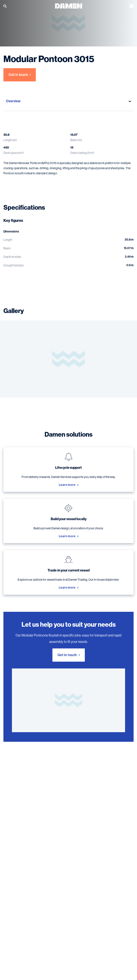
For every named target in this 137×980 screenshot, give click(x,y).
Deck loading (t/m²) (82, 153)
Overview (68, 101)
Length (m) (10, 140)
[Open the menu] (131, 6)
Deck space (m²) (14, 153)
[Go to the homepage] (69, 6)
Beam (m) (76, 140)
